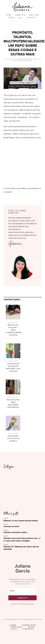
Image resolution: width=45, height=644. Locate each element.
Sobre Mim (20, 15)
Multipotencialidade (23, 61)
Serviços (34, 15)
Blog (12, 18)
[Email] (22, 591)
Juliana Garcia (22, 7)
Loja (21, 18)
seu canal (19, 99)
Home (9, 15)
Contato (31, 18)
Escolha (37, 59)
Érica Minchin (11, 95)
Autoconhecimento (24, 59)
